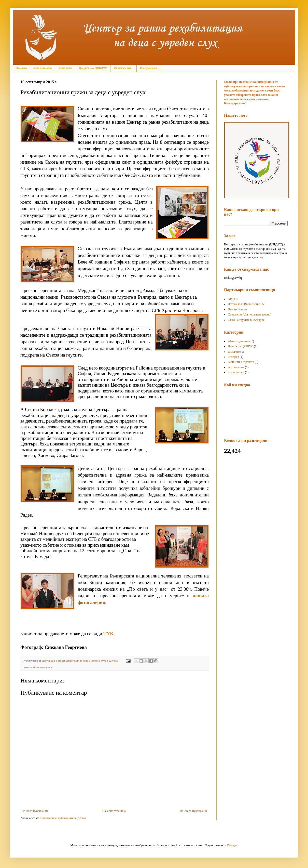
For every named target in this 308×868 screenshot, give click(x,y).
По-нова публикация (35, 811)
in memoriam (236, 372)
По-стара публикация (194, 811)
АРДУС (233, 299)
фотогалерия (236, 367)
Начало (21, 68)
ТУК (108, 634)
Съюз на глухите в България (246, 320)
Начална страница (114, 811)
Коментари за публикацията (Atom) (63, 818)
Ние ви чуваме (237, 309)
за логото (234, 352)
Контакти (65, 68)
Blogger (232, 845)
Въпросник (148, 68)
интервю (233, 357)
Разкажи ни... (124, 68)
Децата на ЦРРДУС (93, 68)
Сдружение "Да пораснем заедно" (250, 314)
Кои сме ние (43, 68)
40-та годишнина (43, 667)
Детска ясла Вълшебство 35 (246, 304)
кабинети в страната (241, 362)
